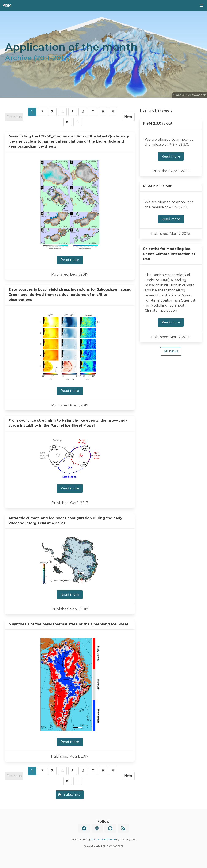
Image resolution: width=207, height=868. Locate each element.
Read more (70, 260)
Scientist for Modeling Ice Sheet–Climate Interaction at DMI (169, 254)
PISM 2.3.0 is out (158, 123)
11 (78, 122)
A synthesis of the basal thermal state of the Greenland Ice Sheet (68, 624)
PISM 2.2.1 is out (157, 186)
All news (171, 351)
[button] (202, 5)
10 (68, 122)
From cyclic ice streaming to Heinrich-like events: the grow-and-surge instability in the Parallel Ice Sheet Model (68, 423)
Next (128, 117)
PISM (7, 5)
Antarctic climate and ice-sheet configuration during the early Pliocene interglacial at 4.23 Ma (65, 521)
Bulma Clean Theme (103, 839)
